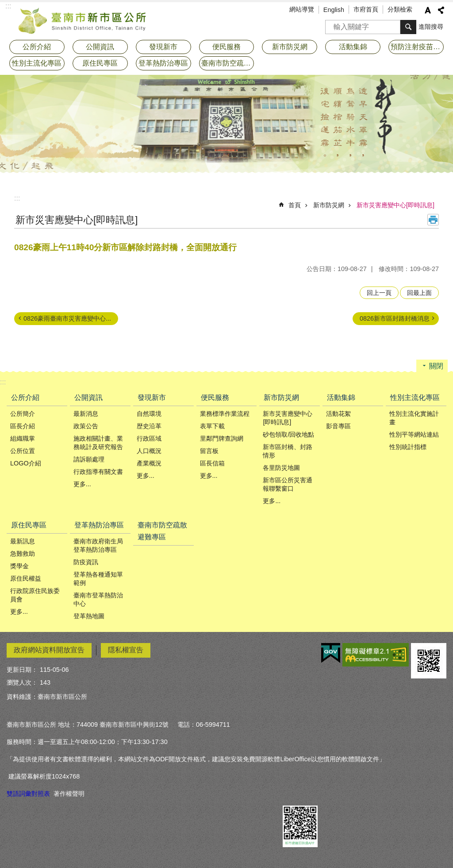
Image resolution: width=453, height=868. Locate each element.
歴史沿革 (149, 426)
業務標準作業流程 (225, 414)
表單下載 (212, 426)
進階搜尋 (431, 27)
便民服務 (215, 397)
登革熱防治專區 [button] (163, 63)
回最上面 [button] (419, 293)
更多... (82, 484)
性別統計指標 (408, 447)
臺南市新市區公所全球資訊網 (83, 20)
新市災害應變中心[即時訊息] (395, 205)
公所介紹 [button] (37, 47)
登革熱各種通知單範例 (98, 579)
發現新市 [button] (163, 47)
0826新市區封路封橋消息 (395, 318)
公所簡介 (23, 414)
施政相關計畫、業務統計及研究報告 (98, 443)
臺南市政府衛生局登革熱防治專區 (98, 545)
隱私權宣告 (126, 650)
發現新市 (152, 397)
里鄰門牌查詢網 (222, 438)
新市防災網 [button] (290, 47)
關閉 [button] (436, 366)
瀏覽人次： (22, 682)
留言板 (209, 451)
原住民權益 (26, 578)
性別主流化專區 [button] (37, 63)
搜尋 (332, 24)
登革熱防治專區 (99, 525)
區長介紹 (23, 426)
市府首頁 (366, 9)
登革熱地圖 (89, 616)
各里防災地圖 (281, 468)
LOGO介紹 (26, 463)
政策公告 (86, 426)
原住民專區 (29, 525)
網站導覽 (302, 9)
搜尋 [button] (408, 27)
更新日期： (22, 670)
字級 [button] (428, 10)
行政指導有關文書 (98, 472)
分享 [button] (441, 10)
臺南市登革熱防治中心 (98, 599)
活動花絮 (338, 414)
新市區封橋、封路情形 (288, 451)
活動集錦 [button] (353, 47)
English (334, 10)
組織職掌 (23, 438)
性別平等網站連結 (414, 434)
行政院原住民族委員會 (35, 595)
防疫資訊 (86, 562)
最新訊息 (23, 541)
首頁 (295, 205)
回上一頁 (379, 293)
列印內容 (433, 220)
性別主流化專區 (415, 397)
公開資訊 (88, 397)
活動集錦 (341, 397)
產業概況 (149, 463)
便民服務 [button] (226, 47)
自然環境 (149, 414)
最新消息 (86, 414)
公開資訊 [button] (100, 47)
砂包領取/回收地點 (288, 434)
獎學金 (19, 566)
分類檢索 (400, 9)
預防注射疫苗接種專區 (417, 47)
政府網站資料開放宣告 (49, 650)
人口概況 (149, 451)
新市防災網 (329, 205)
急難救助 (23, 554)
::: (17, 198)
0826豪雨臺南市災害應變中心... (67, 318)
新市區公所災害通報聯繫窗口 (288, 484)
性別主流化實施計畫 (414, 418)
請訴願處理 (89, 459)
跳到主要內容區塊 (5, 5)
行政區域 (149, 438)
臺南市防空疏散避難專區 (228, 63)
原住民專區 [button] (100, 63)
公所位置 (23, 451)
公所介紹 (25, 397)
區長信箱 (212, 463)
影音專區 (338, 426)
